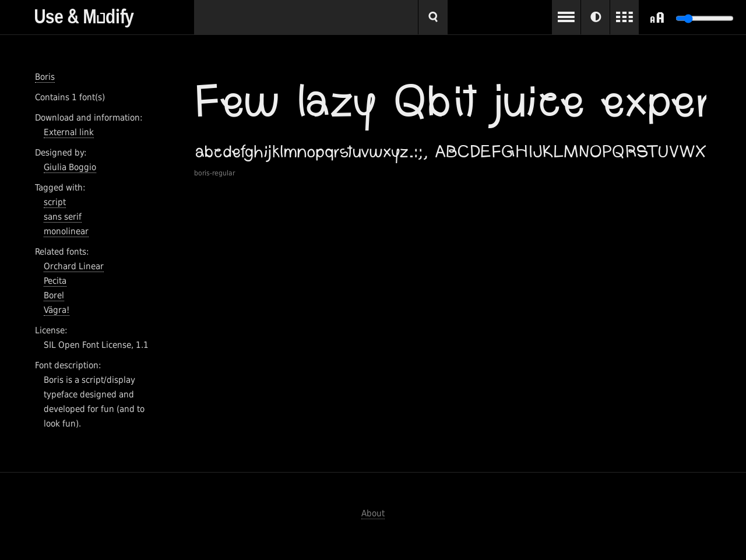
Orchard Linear (74, 266)
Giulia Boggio (70, 167)
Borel (54, 295)
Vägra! (57, 310)
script (55, 202)
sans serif (63, 217)
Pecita (55, 281)
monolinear (66, 231)
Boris (45, 77)
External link (69, 132)
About (373, 513)
